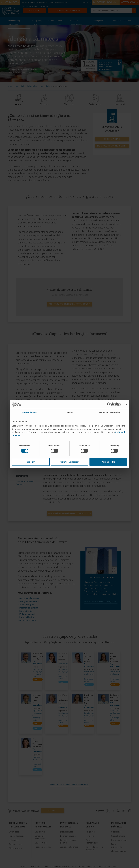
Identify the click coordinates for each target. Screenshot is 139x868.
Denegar (31, 462)
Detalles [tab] (69, 412)
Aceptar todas (108, 462)
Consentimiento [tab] (30, 412)
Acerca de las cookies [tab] (109, 412)
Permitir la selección (70, 462)
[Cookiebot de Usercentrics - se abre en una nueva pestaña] (109, 404)
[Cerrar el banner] (126, 404)
